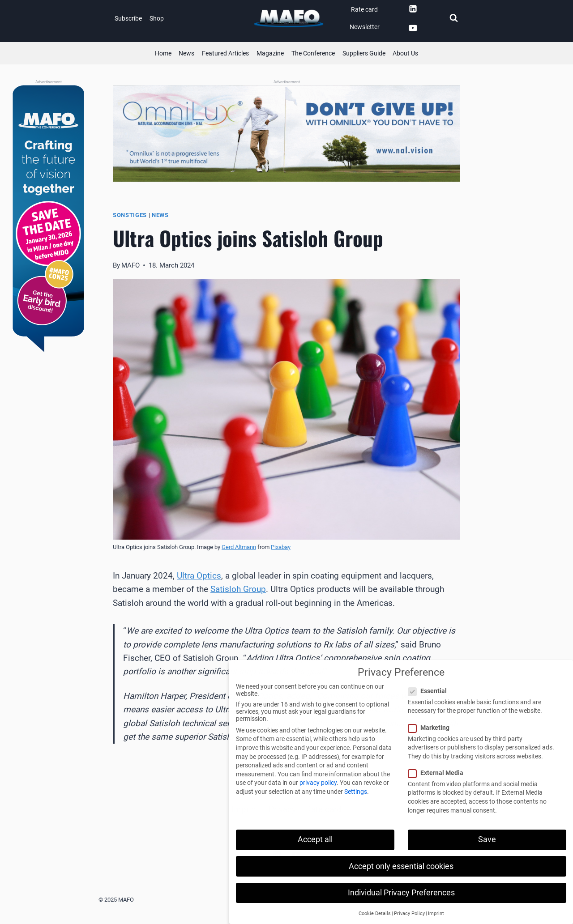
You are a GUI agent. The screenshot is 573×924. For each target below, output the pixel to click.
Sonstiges (130, 215)
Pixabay (281, 547)
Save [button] (487, 839)
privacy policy (318, 783)
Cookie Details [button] (375, 913)
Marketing (432, 728)
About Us (405, 53)
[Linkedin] (413, 9)
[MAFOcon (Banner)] (48, 219)
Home (163, 53)
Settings (356, 792)
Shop (157, 18)
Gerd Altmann (239, 547)
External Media (438, 773)
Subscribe (128, 18)
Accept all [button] (315, 839)
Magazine (270, 53)
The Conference (313, 53)
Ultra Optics (199, 576)
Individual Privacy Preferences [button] (401, 893)
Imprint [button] (436, 913)
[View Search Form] (453, 18)
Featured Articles (225, 53)
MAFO (130, 265)
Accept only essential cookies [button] (401, 866)
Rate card (364, 9)
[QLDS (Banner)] (286, 133)
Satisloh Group (238, 589)
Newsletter (365, 27)
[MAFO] (289, 19)
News (186, 53)
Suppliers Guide (364, 53)
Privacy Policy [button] (409, 913)
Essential (430, 691)
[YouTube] (413, 28)
